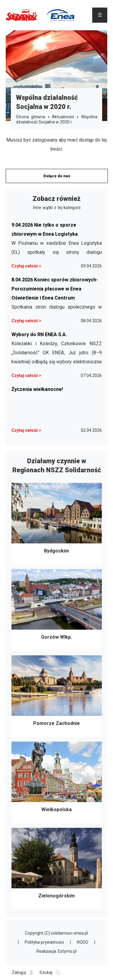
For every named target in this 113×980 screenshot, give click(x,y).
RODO (83, 942)
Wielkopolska (57, 782)
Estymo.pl (67, 951)
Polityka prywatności (44, 942)
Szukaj (50, 972)
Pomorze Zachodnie (57, 696)
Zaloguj (23, 972)
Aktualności (63, 117)
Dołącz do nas (57, 176)
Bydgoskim (57, 524)
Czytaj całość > (26, 266)
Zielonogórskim (57, 869)
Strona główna (31, 117)
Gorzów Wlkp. (57, 610)
